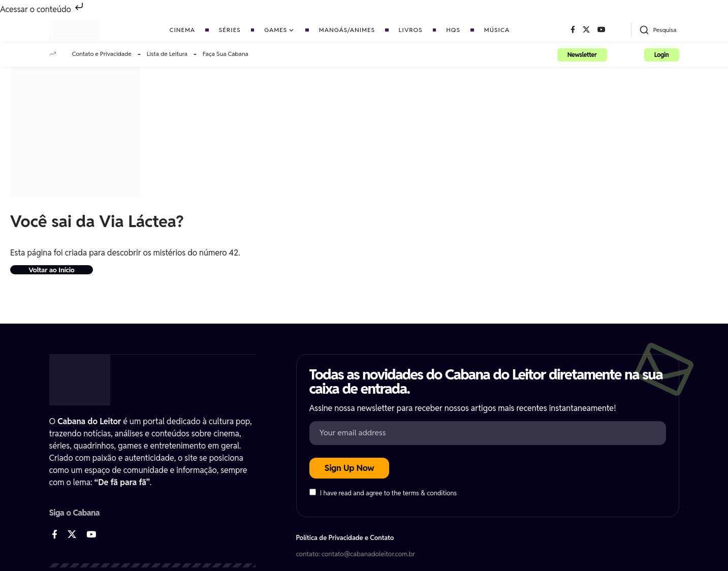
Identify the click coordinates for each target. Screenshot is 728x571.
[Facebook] (573, 30)
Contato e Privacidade (102, 54)
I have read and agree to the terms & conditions (388, 494)
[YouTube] (602, 30)
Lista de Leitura (167, 54)
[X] (586, 30)
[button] (658, 30)
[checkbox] (313, 493)
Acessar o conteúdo (43, 9)
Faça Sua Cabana (226, 54)
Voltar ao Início (54, 270)
